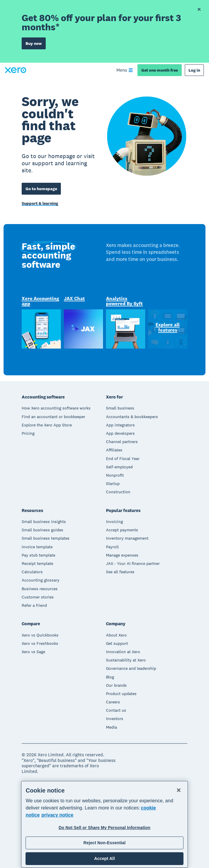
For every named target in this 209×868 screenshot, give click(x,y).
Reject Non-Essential (104, 843)
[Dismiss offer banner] (199, 10)
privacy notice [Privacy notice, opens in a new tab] (58, 815)
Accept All (104, 858)
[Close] (179, 790)
